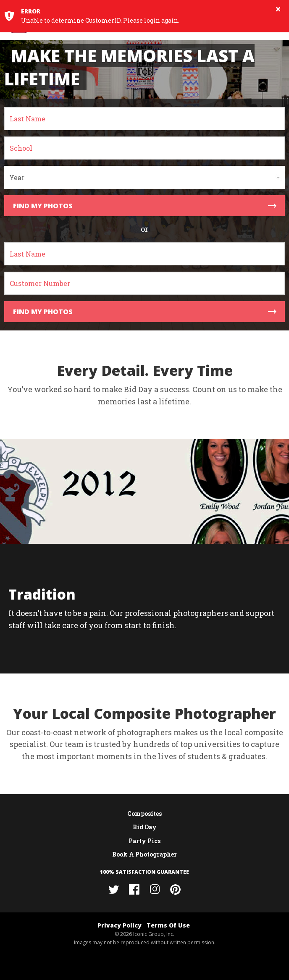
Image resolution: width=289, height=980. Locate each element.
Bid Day (145, 827)
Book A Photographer (144, 854)
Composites (144, 814)
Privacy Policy (120, 925)
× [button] (278, 9)
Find (145, 206)
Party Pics (144, 841)
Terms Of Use (168, 925)
